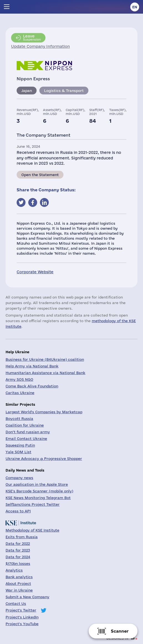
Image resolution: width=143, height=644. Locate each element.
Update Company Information (40, 46)
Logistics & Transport (64, 91)
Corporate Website (35, 272)
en (135, 7)
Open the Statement (40, 175)
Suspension (32, 37)
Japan (27, 91)
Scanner (120, 631)
